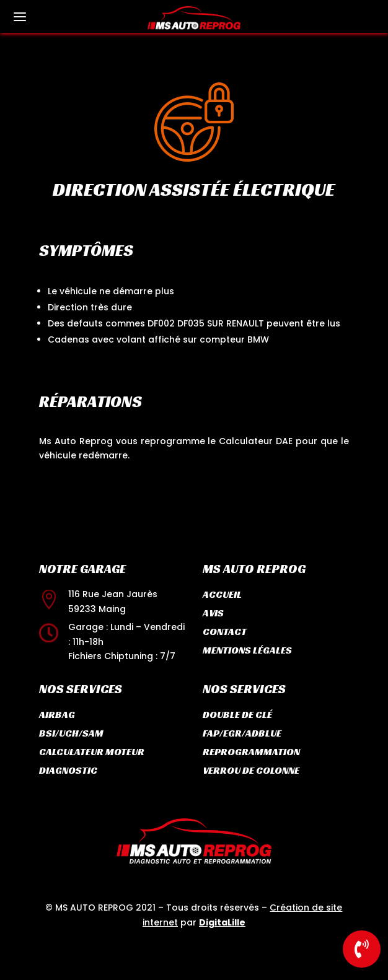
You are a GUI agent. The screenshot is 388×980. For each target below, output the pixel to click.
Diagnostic (68, 770)
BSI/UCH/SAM (71, 733)
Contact (225, 632)
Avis (213, 613)
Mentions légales (247, 650)
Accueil (222, 594)
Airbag (57, 715)
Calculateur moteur (92, 752)
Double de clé (237, 715)
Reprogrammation (251, 752)
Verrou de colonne (251, 770)
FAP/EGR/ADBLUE (242, 733)
